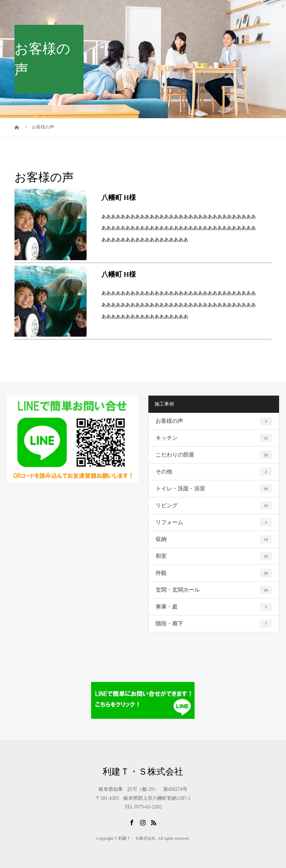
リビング (214, 506)
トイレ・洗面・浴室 (214, 489)
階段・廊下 (214, 624)
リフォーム (214, 522)
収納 (214, 539)
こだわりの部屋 (214, 455)
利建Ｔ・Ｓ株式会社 (143, 772)
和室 (214, 556)
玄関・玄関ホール (214, 590)
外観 (214, 573)
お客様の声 (214, 421)
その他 (214, 472)
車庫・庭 (214, 607)
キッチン (214, 438)
